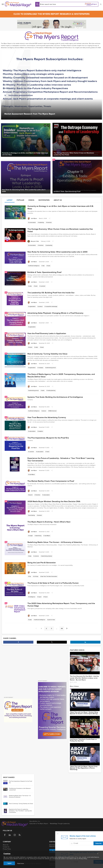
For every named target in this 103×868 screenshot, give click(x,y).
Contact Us (6, 840)
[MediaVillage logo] (15, 817)
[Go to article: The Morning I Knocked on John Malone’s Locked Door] (6, 783)
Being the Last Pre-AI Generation (42, 563)
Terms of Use (7, 847)
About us (58, 200)
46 (62, 629)
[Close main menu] (98, 854)
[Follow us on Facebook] (5, 828)
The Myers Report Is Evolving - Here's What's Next (49, 522)
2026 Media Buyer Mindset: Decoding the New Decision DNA (54, 502)
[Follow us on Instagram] (15, 828)
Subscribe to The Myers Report (39, 817)
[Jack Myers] (32, 219)
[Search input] (53, 4)
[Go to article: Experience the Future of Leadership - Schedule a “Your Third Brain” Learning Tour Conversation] (6, 804)
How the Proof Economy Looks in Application (47, 333)
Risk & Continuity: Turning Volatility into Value (47, 354)
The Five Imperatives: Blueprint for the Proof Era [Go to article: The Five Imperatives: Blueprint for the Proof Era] (20, 775)
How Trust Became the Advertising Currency (47, 418)
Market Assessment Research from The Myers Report (30, 114)
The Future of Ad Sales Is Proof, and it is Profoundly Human (53, 583)
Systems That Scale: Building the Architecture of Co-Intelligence (55, 397)
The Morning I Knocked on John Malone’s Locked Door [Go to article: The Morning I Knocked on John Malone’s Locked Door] (20, 783)
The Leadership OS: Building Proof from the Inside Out (51, 293)
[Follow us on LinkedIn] (10, 828)
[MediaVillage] (18, 4)
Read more (21, 864)
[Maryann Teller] (33, 241)
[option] (51, 85)
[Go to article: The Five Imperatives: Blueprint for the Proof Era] (6, 775)
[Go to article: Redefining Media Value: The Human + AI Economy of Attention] (6, 790)
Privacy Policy (7, 842)
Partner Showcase (8, 849)
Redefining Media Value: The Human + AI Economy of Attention (55, 542)
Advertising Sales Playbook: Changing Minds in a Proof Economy (55, 313)
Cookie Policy (7, 845)
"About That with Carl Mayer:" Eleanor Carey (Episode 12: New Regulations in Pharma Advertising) (84, 762)
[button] (101, 4)
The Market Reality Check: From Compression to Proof (51, 481)
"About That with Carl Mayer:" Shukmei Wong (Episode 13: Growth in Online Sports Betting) (84, 710)
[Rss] (20, 828)
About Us (6, 838)
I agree (9, 863)
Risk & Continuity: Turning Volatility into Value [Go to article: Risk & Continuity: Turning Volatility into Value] (21, 797)
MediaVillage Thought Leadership (60, 817)
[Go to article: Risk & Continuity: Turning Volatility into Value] (6, 797)
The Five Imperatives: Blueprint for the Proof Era (48, 438)
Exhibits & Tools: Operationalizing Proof (44, 272)
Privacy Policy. (83, 859)
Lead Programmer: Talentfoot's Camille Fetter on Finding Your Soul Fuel (83, 735)
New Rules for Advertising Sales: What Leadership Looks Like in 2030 (57, 252)
